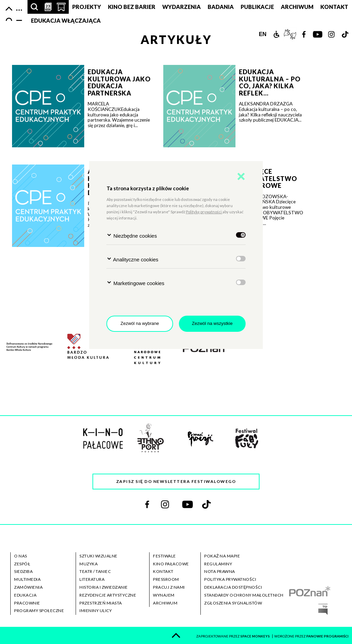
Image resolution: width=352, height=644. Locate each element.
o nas (21, 556)
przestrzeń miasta (101, 603)
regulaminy (218, 564)
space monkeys (255, 636)
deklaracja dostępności (233, 587)
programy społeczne (39, 611)
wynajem (164, 595)
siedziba (23, 571)
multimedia (27, 579)
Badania (221, 7)
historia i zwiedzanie (104, 587)
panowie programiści (327, 636)
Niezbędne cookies (132, 235)
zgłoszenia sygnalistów (233, 603)
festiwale (164, 556)
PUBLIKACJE (257, 7)
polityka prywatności (230, 579)
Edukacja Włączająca (66, 20)
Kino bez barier (132, 7)
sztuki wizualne (98, 556)
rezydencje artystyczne (108, 595)
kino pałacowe (171, 564)
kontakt (163, 571)
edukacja (25, 595)
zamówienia (28, 587)
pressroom (166, 579)
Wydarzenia (181, 7)
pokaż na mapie (222, 556)
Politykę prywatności (204, 212)
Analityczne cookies (133, 259)
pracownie (27, 603)
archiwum (165, 603)
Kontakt (334, 7)
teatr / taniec (95, 571)
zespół (22, 564)
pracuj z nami (169, 587)
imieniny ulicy (96, 611)
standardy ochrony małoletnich (244, 595)
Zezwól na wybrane (140, 323)
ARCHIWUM (297, 7)
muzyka (89, 564)
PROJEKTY (87, 7)
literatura (92, 579)
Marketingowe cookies (136, 283)
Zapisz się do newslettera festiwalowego (176, 481)
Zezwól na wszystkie (212, 323)
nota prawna (220, 571)
